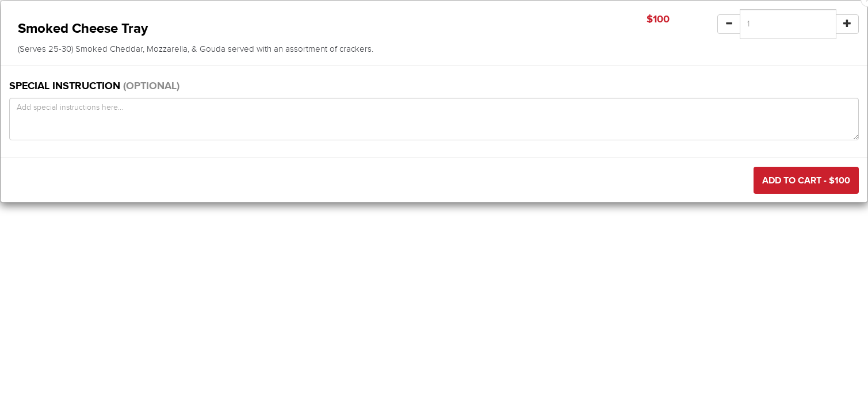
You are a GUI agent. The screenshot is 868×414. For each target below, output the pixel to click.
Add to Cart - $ (806, 180)
